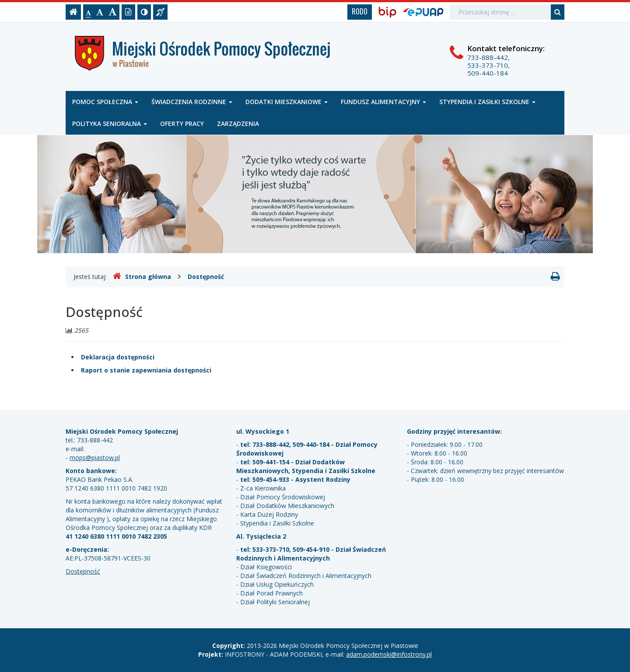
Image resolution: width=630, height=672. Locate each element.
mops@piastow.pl (95, 458)
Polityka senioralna (110, 124)
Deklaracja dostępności (118, 357)
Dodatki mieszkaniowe (287, 102)
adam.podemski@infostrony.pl (389, 654)
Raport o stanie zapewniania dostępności (146, 370)
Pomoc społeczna (105, 102)
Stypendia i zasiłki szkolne (487, 102)
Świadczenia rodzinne (192, 102)
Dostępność (206, 277)
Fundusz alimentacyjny (383, 102)
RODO (360, 11)
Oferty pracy (182, 124)
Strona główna (142, 276)
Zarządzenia (238, 124)
